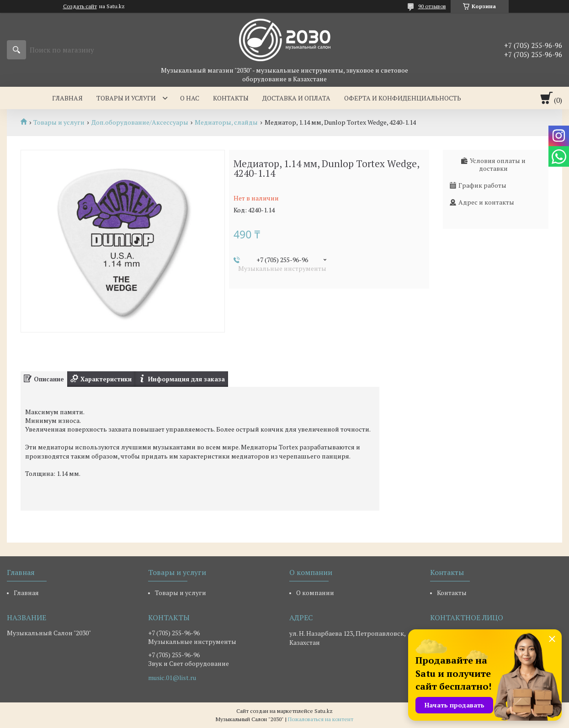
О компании (315, 593)
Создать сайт (80, 6)
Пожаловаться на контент (321, 719)
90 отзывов (432, 6)
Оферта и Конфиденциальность (403, 98)
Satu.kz (324, 711)
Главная (67, 98)
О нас (190, 98)
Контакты (231, 98)
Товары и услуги (126, 98)
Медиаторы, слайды (226, 122)
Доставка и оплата (296, 98)
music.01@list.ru (172, 678)
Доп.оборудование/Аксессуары (140, 122)
